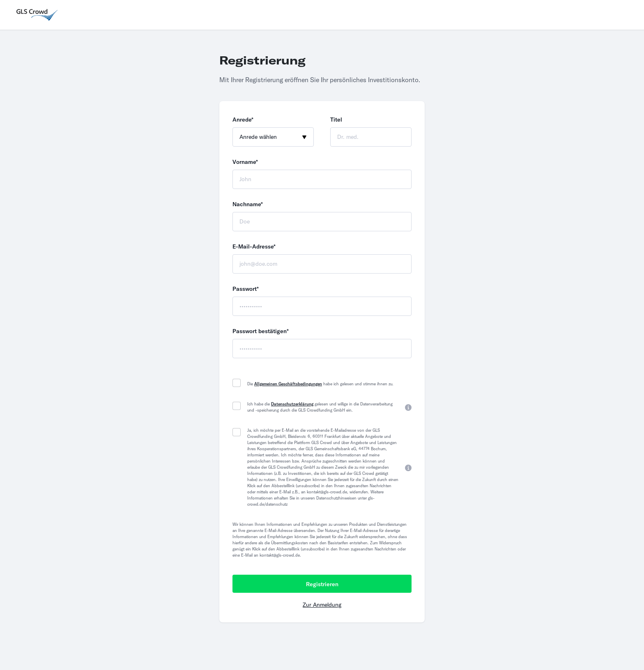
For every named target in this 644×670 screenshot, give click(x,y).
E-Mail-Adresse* (254, 246)
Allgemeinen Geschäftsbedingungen (288, 384)
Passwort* (246, 289)
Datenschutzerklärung (292, 404)
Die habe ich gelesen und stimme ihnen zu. (320, 384)
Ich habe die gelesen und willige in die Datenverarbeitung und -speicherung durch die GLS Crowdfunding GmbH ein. (320, 407)
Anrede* (243, 120)
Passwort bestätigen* (261, 331)
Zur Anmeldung (322, 605)
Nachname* (248, 204)
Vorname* (245, 162)
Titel (336, 120)
